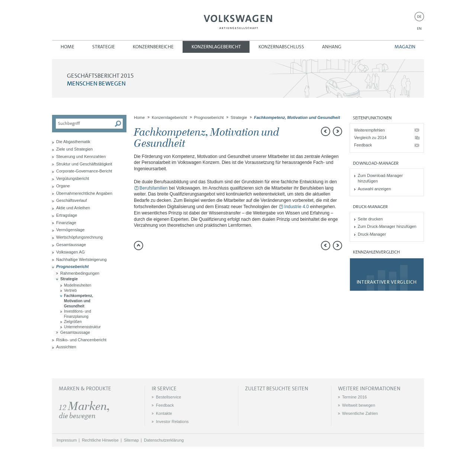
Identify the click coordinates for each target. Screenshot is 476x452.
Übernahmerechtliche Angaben (84, 193)
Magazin (405, 47)
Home (67, 47)
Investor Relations (172, 422)
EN (419, 28)
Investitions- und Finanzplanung (78, 314)
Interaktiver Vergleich (387, 282)
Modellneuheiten (78, 285)
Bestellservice (168, 397)
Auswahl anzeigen (374, 189)
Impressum (67, 440)
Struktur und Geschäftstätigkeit (84, 164)
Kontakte (164, 413)
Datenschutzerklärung (164, 440)
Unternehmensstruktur (82, 327)
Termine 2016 (355, 397)
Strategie (104, 47)
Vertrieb (70, 290)
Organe (63, 186)
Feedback (363, 145)
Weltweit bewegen (359, 405)
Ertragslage (67, 215)
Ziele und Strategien (74, 149)
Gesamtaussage (71, 245)
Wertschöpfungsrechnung (79, 237)
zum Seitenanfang (139, 246)
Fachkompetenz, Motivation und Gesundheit (78, 301)
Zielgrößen (73, 322)
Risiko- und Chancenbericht (81, 340)
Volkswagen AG (238, 21)
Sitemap (131, 440)
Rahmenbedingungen (80, 273)
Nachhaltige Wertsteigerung (81, 259)
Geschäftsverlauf (72, 200)
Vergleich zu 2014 (370, 138)
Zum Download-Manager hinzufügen (380, 178)
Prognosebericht (72, 267)
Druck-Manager (372, 234)
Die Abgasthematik (73, 142)
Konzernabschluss (281, 47)
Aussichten (66, 347)
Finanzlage (66, 223)
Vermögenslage (70, 230)
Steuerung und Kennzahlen (81, 156)
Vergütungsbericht (73, 178)
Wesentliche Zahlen (360, 413)
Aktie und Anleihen (73, 208)
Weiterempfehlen (369, 130)
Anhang (332, 47)
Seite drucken (370, 219)
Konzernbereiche (153, 47)
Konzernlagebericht (216, 47)
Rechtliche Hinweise (100, 440)
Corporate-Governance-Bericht (84, 171)
